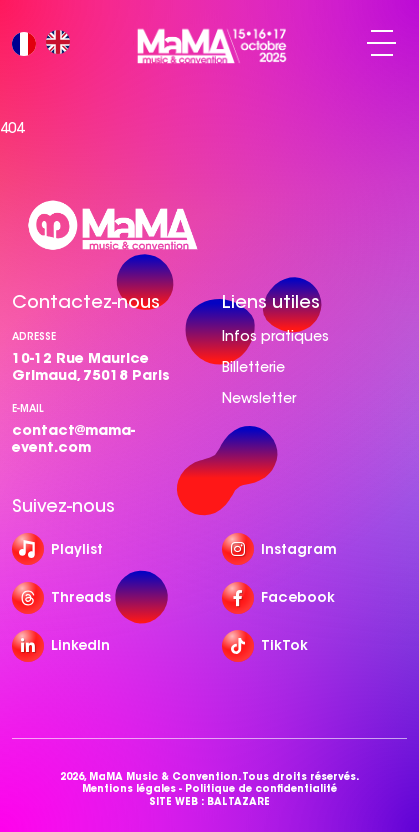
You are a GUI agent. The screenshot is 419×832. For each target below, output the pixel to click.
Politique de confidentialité (261, 789)
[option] (63, 43)
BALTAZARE (238, 802)
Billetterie (253, 367)
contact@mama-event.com (73, 438)
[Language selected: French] (46, 43)
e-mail (28, 408)
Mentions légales (129, 789)
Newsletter (259, 398)
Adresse (34, 336)
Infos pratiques (275, 336)
